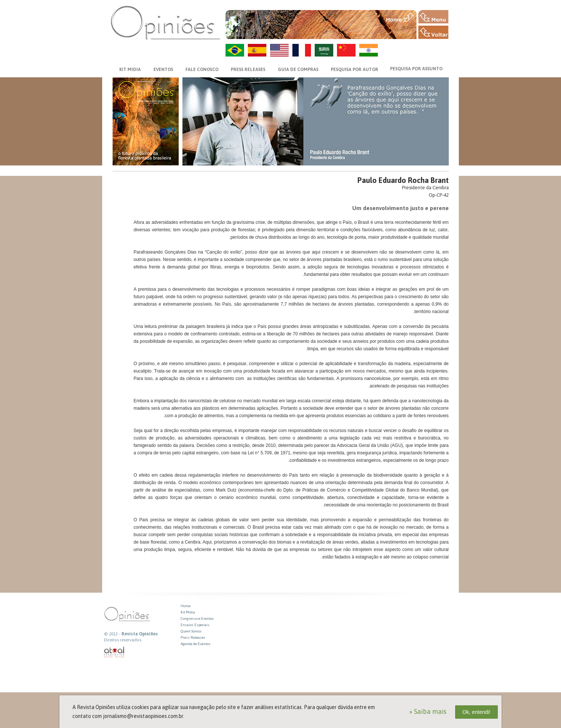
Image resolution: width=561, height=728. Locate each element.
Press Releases (193, 637)
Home (186, 606)
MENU (433, 17)
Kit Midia (188, 612)
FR (302, 50)
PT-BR (235, 50)
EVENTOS (163, 70)
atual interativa (114, 652)
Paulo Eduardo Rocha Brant (403, 180)
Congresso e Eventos (197, 619)
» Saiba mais (428, 711)
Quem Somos (191, 631)
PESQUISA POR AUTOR (354, 70)
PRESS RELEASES (248, 70)
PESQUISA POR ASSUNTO (416, 69)
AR (324, 50)
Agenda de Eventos (196, 644)
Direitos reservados (123, 640)
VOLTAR (433, 32)
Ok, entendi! (477, 712)
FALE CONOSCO (202, 70)
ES (257, 50)
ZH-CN (346, 50)
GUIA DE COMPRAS (298, 70)
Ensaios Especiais (195, 625)
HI (369, 50)
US (279, 50)
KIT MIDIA (130, 70)
